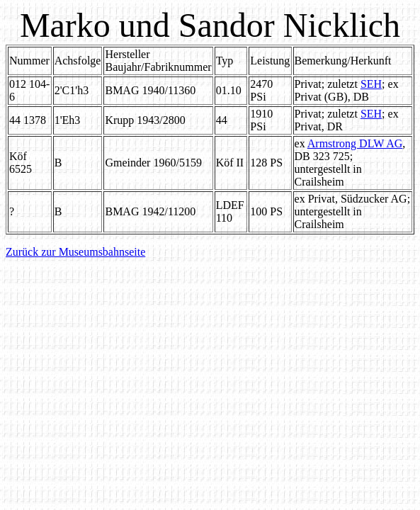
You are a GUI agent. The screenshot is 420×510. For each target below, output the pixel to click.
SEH (371, 84)
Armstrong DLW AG (355, 143)
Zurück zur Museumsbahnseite (75, 252)
